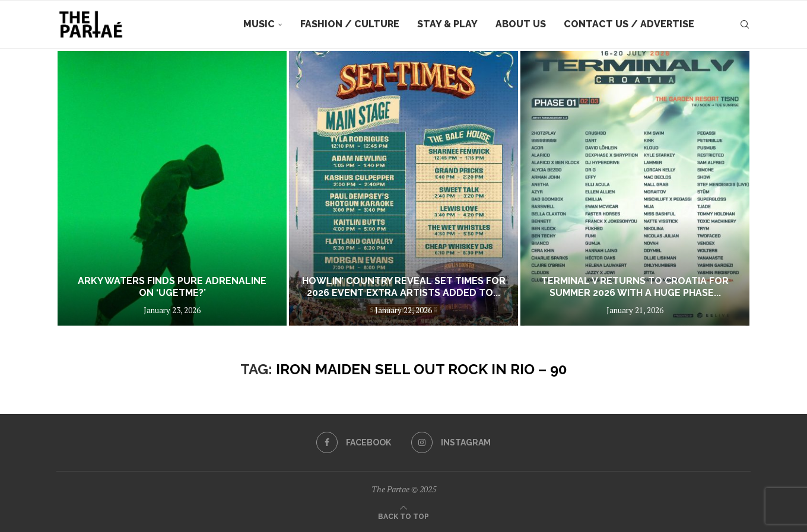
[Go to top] (403, 515)
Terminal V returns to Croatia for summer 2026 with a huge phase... (635, 287)
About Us (521, 24)
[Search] (745, 24)
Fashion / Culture (350, 24)
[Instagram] (451, 442)
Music (259, 24)
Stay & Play (447, 24)
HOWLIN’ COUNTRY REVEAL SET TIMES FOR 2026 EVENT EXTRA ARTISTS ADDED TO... (404, 287)
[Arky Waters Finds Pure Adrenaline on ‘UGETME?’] (172, 188)
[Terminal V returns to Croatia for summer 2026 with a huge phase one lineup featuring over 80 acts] (635, 188)
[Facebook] (354, 442)
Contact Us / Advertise (629, 24)
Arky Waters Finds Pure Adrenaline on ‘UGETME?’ (172, 287)
